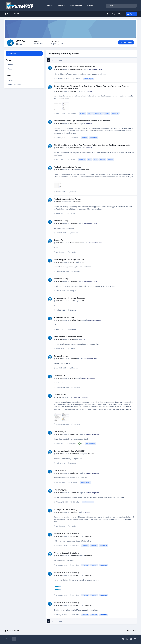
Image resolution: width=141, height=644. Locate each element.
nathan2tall (74, 536)
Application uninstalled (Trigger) (68, 167)
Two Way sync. (60, 431)
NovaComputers (76, 243)
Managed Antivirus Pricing (65, 509)
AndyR (72, 262)
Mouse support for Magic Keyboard (69, 259)
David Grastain (75, 454)
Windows (91, 454)
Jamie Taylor (74, 91)
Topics (10, 65)
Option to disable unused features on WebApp (74, 67)
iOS (83, 262)
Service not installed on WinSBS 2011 (70, 451)
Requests (86, 170)
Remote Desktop (61, 221)
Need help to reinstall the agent (68, 337)
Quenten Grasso (76, 69)
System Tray (59, 240)
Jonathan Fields (75, 320)
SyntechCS (73, 512)
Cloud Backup (60, 375)
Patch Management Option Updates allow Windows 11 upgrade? (82, 121)
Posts (10, 69)
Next (61, 60)
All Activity (12, 53)
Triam (72, 339)
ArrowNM (73, 223)
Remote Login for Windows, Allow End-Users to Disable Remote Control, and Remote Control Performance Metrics (91, 87)
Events (11, 80)
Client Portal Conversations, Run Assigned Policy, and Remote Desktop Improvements (92, 145)
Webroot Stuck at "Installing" (67, 533)
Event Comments (14, 84)
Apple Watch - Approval (64, 317)
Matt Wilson (74, 124)
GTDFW (59, 69)
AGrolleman (74, 434)
